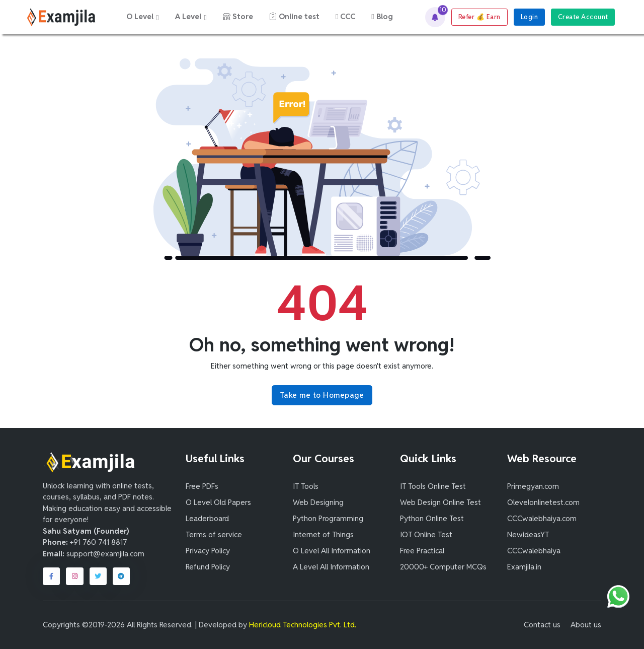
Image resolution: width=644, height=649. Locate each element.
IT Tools (306, 486)
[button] (435, 17)
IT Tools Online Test (433, 486)
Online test (294, 16)
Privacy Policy (208, 551)
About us (586, 625)
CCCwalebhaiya (534, 551)
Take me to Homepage (322, 395)
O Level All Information (332, 551)
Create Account (583, 17)
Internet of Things (323, 534)
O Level (140, 16)
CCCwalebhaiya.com (542, 518)
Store (238, 16)
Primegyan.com (533, 486)
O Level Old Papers (218, 502)
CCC (345, 16)
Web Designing (318, 502)
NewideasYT (528, 534)
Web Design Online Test (440, 502)
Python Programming (328, 518)
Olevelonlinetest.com (543, 502)
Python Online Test (432, 518)
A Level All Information (331, 567)
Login (530, 17)
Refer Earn (479, 17)
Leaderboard (207, 518)
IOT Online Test (426, 534)
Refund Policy (208, 567)
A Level (188, 16)
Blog (382, 16)
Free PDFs (202, 486)
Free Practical (422, 551)
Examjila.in (524, 567)
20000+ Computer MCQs (443, 567)
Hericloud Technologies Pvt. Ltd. (303, 625)
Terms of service (214, 534)
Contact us (542, 625)
